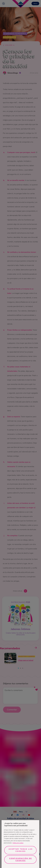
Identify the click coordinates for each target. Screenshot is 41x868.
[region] (20, 844)
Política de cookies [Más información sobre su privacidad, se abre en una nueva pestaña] (18, 843)
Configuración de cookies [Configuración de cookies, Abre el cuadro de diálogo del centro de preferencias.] (21, 859)
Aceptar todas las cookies (21, 850)
